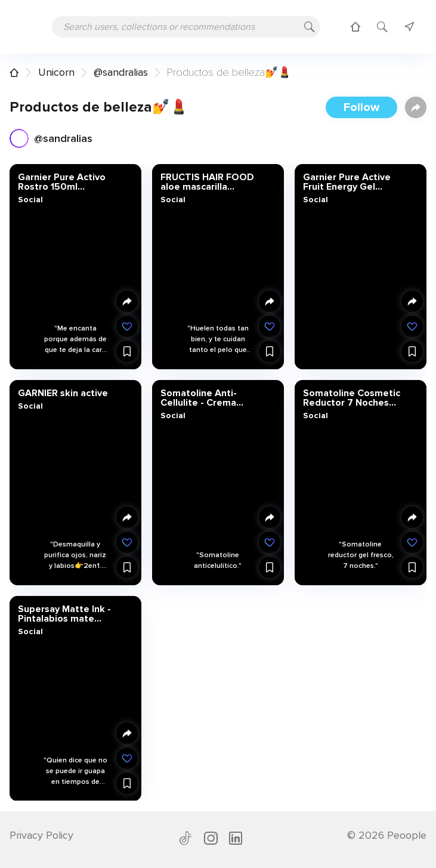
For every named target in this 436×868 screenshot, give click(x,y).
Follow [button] (361, 107)
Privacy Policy (41, 835)
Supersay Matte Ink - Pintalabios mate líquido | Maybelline (64, 613)
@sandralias (121, 72)
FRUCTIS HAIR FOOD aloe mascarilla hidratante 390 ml (207, 182)
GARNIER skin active (63, 393)
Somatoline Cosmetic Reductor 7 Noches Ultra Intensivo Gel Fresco (352, 397)
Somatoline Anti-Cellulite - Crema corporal (199, 397)
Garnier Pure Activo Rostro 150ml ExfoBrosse (62, 182)
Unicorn (56, 72)
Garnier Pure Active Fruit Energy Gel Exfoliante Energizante (347, 182)
